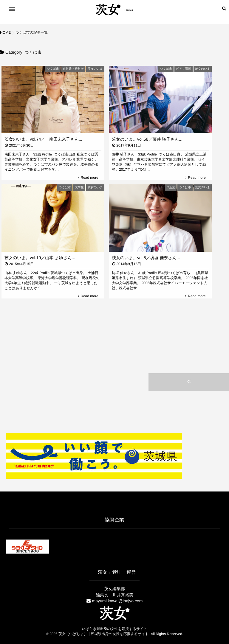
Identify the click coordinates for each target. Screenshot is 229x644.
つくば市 (53, 69)
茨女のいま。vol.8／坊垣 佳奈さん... (146, 258)
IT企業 (171, 188)
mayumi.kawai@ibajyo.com (117, 601)
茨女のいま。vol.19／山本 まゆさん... (40, 258)
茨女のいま (95, 69)
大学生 (79, 188)
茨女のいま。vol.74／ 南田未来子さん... (43, 139)
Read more (89, 178)
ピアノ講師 (184, 69)
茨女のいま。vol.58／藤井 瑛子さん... (147, 139)
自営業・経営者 (73, 69)
